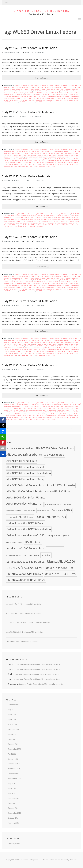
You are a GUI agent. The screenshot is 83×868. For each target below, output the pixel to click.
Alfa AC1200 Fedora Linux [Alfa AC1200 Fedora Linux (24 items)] (22, 461)
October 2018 (13, 818)
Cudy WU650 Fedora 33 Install (41, 405)
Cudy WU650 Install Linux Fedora (53, 89)
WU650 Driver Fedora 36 (27, 166)
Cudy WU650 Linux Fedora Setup (29, 219)
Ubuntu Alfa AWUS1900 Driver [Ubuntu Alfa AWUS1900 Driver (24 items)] (24, 574)
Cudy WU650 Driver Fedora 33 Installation (29, 365)
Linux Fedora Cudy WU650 (37, 96)
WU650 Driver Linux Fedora (46, 102)
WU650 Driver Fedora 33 (27, 419)
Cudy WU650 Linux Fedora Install (21, 91)
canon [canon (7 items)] (41, 504)
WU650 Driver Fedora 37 (27, 102)
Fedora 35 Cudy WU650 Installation (58, 282)
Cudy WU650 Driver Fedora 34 (44, 339)
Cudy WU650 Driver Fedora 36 (44, 150)
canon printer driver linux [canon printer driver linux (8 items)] (14, 511)
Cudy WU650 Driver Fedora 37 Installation (29, 48)
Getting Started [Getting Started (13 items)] (54, 536)
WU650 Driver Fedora (11, 102)
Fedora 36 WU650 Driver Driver (24, 159)
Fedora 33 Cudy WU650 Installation (58, 410)
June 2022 (12, 715)
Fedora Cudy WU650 (42, 95)
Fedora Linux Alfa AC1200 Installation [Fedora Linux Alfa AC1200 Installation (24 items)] (29, 529)
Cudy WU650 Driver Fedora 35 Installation (29, 237)
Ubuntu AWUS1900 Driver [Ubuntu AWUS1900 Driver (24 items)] (61, 574)
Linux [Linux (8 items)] (25, 555)
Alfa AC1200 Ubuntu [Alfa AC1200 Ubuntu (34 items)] (61, 485)
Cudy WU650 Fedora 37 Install (41, 87)
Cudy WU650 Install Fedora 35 (31, 278)
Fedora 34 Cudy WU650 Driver (35, 346)
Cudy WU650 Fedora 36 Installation (64, 151)
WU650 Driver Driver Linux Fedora (66, 100)
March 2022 (12, 724)
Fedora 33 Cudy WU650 (17, 410)
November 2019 (14, 803)
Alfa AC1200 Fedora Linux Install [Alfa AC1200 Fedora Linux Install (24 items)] (25, 467)
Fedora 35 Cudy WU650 (17, 282)
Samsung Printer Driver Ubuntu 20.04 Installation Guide (38, 664)
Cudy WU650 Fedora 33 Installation (64, 405)
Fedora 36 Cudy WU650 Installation (58, 157)
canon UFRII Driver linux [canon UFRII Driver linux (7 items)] (43, 511)
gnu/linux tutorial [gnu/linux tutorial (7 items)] (11, 542)
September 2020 (14, 779)
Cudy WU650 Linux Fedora (32, 217)
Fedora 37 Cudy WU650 (17, 93)
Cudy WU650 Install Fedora (65, 216)
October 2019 (13, 808)
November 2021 (14, 739)
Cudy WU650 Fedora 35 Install (41, 276)
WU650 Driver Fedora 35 (27, 291)
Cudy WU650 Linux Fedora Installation (46, 91)
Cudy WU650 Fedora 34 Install (41, 340)
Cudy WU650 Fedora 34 (22, 340)
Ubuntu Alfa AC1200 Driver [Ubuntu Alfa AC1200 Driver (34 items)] (25, 568)
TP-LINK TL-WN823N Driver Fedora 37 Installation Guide (28, 623)
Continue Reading (42, 78)
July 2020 (12, 783)
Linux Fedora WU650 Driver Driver (31, 225)
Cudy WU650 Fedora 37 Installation (64, 87)
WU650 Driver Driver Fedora (23, 100)
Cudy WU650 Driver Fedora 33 (44, 403)
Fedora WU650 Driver (29, 221)
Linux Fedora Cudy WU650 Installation (36, 223)
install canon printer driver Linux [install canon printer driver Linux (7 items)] (55, 549)
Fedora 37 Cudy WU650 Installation (58, 93)
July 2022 (12, 710)
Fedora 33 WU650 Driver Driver (24, 412)
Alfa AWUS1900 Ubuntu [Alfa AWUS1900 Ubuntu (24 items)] (59, 491)
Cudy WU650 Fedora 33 (22, 405)
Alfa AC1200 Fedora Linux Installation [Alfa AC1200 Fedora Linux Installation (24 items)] (29, 473)
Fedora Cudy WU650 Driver (59, 95)
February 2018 (13, 823)
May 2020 (12, 793)
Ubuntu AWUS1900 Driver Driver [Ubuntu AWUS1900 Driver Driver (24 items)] (26, 580)
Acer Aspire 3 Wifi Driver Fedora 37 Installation (24, 604)
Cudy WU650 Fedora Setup (46, 216)
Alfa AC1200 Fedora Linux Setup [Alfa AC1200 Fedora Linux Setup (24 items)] (25, 479)
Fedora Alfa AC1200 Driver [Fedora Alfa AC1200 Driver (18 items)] (20, 517)
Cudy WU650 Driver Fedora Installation (27, 176)
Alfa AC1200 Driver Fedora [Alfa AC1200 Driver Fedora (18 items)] (20, 448)
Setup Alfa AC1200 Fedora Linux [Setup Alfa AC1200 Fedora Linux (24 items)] (25, 562)
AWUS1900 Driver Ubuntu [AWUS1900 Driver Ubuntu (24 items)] (22, 504)
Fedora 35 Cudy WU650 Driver (35, 282)
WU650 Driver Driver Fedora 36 (44, 164)
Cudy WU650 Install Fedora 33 (31, 406)
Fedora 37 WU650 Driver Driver (24, 95)
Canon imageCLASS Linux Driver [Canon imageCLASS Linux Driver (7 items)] (53, 504)
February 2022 (13, 729)
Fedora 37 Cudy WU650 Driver (35, 93)
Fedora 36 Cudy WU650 (17, 157)
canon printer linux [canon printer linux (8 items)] (29, 511)
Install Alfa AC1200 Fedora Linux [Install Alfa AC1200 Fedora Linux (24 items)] (25, 548)
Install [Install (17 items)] (38, 542)
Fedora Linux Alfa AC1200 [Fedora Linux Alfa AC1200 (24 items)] (51, 517)
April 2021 (12, 754)
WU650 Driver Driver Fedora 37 (44, 100)
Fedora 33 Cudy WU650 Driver (35, 410)
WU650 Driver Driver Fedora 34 (44, 353)
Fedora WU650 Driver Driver (18, 96)
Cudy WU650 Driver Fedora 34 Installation (29, 301)
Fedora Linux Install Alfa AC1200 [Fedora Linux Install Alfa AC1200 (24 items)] (25, 535)
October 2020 (13, 774)
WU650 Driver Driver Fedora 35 (44, 289)
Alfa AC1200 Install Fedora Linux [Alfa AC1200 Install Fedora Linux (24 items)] (25, 485)
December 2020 (14, 764)
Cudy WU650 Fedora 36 (22, 151)
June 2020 (12, 788)
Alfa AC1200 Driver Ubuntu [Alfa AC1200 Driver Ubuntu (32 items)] (24, 455)
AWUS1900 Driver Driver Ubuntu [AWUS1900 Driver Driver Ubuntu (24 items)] (26, 497)
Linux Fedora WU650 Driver (54, 98)
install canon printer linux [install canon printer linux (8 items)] (14, 555)
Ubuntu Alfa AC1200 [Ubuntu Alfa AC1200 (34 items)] (61, 561)
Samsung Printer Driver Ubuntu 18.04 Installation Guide (38, 679)
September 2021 (14, 749)
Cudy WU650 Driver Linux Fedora (66, 85)
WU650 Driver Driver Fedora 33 (44, 417)
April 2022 (12, 719)
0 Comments (39, 52)
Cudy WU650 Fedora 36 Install (41, 151)
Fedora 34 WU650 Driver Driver (24, 348)
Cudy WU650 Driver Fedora (24, 85)
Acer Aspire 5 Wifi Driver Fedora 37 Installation (24, 613)
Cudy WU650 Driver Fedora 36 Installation (29, 112)
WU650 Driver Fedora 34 (27, 355)
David (27, 52)
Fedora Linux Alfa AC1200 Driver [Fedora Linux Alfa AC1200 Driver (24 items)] (26, 523)
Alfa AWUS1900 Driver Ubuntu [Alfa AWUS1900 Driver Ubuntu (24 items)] (24, 491)
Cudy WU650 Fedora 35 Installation (64, 276)
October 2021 (13, 744)
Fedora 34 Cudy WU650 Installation (58, 346)
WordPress (74, 860)
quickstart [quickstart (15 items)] (46, 555)
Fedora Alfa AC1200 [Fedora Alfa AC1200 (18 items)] (62, 510)
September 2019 (14, 813)
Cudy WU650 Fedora (63, 214)
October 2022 (13, 705)
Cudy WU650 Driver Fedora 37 (44, 85)
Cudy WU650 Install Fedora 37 (31, 89)
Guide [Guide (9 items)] (20, 542)
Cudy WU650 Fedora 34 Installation (64, 340)
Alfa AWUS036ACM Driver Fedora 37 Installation (24, 632)
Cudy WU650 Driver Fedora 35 (44, 274)
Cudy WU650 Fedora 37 (22, 87)
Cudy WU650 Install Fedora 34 (31, 342)
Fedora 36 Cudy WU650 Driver (35, 157)
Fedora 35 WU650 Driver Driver (24, 284)
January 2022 (13, 734)
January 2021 (13, 759)
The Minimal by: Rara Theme (50, 860)
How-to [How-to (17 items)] (28, 542)
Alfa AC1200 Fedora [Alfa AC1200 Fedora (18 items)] (54, 455)
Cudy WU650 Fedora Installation (26, 216)
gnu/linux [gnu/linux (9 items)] (66, 536)
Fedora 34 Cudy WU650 (17, 346)
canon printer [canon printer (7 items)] (67, 504)
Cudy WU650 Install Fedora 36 (31, 153)
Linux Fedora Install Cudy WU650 (33, 98)
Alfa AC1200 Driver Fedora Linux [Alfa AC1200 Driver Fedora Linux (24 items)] (55, 448)
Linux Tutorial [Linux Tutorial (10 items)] (34, 555)
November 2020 (14, 769)
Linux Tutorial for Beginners (41, 11)
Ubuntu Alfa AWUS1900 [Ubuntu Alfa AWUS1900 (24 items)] (60, 568)
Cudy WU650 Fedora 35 (22, 276)
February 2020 (13, 798)
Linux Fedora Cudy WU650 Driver (58, 96)
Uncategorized (14, 844)
